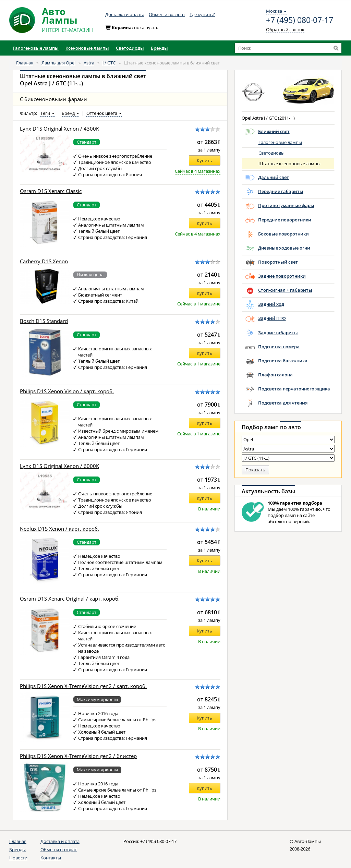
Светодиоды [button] (130, 48)
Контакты (51, 858)
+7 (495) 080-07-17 (300, 20)
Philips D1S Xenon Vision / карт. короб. (67, 391)
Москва (276, 11)
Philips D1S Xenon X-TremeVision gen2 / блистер (78, 756)
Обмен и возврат (167, 14)
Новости (18, 858)
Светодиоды (271, 153)
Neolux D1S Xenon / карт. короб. (59, 529)
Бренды (17, 849)
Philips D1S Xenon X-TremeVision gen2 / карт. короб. (83, 686)
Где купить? (202, 14)
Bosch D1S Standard (44, 321)
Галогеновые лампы (280, 142)
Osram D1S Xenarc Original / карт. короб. (70, 599)
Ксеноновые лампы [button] (87, 48)
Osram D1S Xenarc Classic (51, 191)
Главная (25, 63)
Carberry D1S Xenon (44, 261)
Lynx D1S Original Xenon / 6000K (59, 466)
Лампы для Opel (58, 63)
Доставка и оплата (125, 14)
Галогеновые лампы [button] (36, 48)
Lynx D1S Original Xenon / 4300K (59, 129)
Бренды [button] (159, 48)
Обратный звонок (285, 29)
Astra (89, 63)
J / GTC (109, 63)
